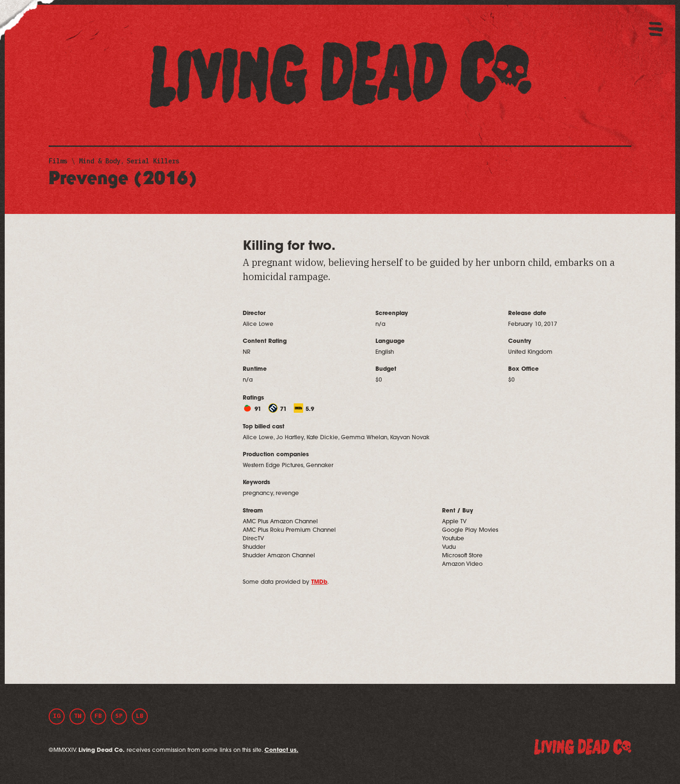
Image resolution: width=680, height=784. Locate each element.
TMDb (319, 582)
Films (58, 161)
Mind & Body (100, 161)
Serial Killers (153, 161)
